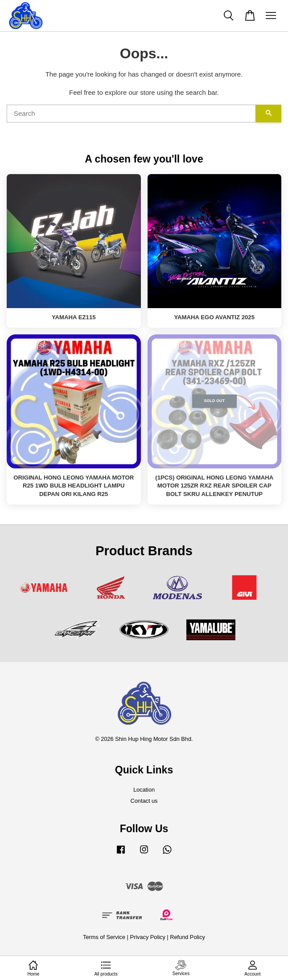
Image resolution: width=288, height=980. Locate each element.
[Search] (131, 114)
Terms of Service (104, 937)
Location (144, 790)
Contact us (144, 801)
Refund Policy (187, 937)
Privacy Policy (147, 937)
